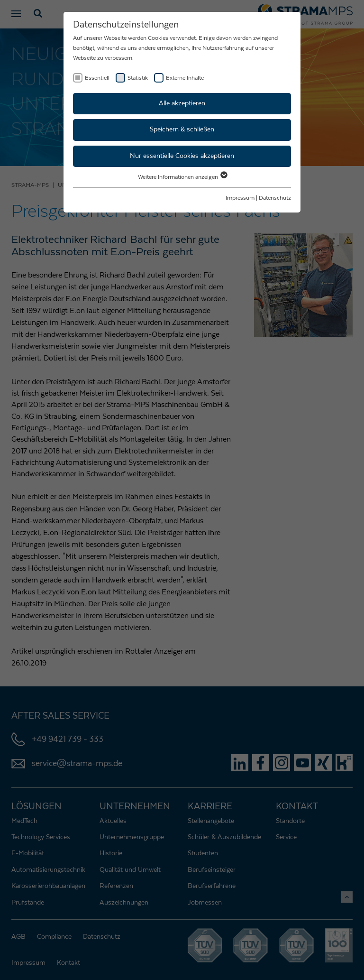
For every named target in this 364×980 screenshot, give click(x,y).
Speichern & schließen (182, 129)
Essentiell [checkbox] (97, 78)
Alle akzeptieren (182, 103)
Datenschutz (275, 198)
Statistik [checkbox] (138, 78)
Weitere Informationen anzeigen (182, 177)
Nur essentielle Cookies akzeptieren (182, 156)
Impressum (240, 198)
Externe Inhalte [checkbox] (185, 78)
